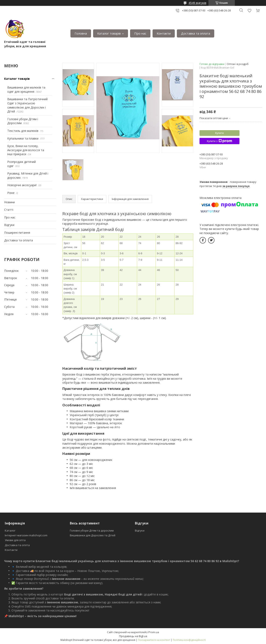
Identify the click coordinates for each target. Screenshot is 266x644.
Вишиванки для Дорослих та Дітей (93, 535)
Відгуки (9, 225)
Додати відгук (249, 11)
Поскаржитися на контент (154, 640)
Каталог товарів (109, 33)
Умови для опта (15, 540)
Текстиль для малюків (23, 131)
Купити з (219, 141)
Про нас (140, 33)
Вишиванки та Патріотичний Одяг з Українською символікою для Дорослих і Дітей (27, 105)
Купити (219, 133)
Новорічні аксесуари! (22, 185)
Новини (9, 202)
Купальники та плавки (23, 138)
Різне (11, 193)
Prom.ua (154, 632)
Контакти (164, 33)
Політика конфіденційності (189, 640)
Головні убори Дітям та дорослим (92, 530)
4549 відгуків (197, 3)
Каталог (10, 530)
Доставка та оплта (17, 545)
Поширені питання (17, 233)
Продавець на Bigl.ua (133, 636)
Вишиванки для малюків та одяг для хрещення (26, 89)
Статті (9, 210)
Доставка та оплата (196, 33)
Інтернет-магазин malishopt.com (26, 535)
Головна (81, 33)
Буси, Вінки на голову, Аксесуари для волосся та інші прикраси (26, 150)
